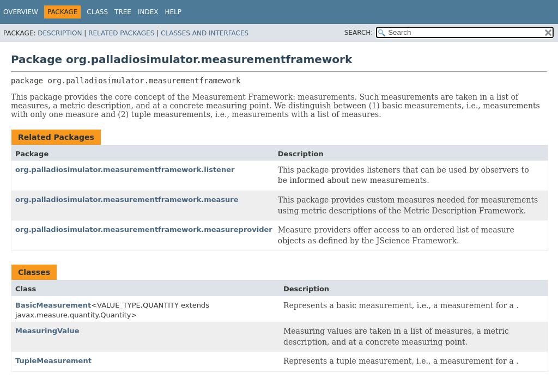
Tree (123, 12)
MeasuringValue (47, 331)
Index (148, 12)
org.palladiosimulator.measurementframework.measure (127, 200)
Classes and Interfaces (205, 33)
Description (60, 33)
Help (174, 12)
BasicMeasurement (53, 305)
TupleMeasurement (53, 361)
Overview (21, 12)
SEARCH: (359, 33)
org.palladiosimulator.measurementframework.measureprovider (144, 229)
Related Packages (121, 33)
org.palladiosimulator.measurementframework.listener (125, 170)
